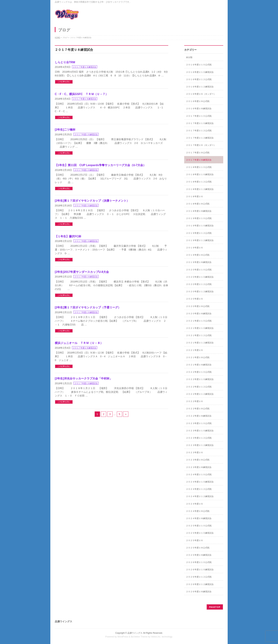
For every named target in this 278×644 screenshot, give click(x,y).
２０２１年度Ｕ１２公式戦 (199, 335)
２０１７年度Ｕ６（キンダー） (201, 145)
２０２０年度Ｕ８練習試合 (199, 314)
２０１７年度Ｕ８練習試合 (85, 67)
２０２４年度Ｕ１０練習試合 (200, 482)
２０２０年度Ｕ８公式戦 (198, 306)
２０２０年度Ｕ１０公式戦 (199, 270)
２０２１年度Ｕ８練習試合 (199, 365)
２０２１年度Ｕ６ (194, 350)
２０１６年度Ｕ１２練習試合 (200, 87)
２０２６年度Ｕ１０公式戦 (199, 562)
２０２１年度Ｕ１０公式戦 (199, 321)
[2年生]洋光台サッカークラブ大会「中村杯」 (84, 378)
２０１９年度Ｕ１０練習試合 (200, 226)
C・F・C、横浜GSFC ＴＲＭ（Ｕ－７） (81, 94)
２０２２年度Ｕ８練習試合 (199, 416)
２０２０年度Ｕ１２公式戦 (199, 284)
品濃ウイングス (135, 633)
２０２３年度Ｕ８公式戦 (198, 460)
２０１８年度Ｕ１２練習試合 (200, 189)
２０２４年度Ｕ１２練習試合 (200, 496)
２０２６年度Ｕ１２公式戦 (199, 577)
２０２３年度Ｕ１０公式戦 (199, 423)
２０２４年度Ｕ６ (194, 504)
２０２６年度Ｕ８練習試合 (199, 592)
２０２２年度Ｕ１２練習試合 (200, 394)
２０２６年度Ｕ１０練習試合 (200, 570)
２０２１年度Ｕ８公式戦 (198, 357)
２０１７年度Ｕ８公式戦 (198, 153)
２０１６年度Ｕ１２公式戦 (199, 79)
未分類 (189, 57)
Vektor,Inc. (156, 637)
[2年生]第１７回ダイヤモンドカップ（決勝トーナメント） (92, 201)
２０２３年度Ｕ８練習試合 (199, 467)
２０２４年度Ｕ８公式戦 (198, 511)
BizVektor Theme (139, 637)
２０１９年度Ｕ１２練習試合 (200, 240)
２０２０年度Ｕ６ (194, 299)
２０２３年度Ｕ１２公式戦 (199, 438)
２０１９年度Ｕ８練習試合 (199, 262)
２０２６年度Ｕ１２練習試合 (200, 584)
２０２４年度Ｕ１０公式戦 (199, 475)
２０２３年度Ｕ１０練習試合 (200, 431)
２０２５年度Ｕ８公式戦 (198, 548)
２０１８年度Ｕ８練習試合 (199, 211)
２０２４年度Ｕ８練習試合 (199, 518)
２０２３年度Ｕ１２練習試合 (200, 445)
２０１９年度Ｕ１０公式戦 (199, 218)
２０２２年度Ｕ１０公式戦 (199, 372)
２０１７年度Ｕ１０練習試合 (200, 123)
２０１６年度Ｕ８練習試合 (199, 109)
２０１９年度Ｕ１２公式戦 (199, 233)
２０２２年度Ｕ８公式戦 (198, 409)
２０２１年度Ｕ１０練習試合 (200, 328)
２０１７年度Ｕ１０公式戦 (199, 116)
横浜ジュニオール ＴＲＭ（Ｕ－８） (79, 343)
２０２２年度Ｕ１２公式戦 (199, 387)
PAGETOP (215, 607)
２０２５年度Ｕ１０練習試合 (200, 533)
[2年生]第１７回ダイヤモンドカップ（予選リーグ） (88, 307)
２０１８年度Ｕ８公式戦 (198, 204)
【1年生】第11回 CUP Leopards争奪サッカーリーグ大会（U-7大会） (100, 165)
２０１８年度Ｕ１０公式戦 (199, 167)
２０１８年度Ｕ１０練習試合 (200, 174)
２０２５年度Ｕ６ (194, 540)
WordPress (123, 637)
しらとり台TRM (65, 62)
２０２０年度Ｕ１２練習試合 (200, 292)
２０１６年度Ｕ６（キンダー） (201, 94)
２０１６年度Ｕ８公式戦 (198, 101)
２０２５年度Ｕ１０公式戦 (199, 526)
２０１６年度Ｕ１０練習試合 (200, 72)
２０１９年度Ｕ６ (194, 248)
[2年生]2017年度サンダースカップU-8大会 (82, 272)
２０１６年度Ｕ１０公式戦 (199, 65)
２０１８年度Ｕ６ (194, 196)
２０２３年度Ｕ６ (194, 452)
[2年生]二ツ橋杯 (65, 130)
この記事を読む (64, 82)
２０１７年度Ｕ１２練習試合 (200, 138)
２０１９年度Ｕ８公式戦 (198, 255)
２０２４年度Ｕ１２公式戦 (199, 489)
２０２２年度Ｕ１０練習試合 (200, 379)
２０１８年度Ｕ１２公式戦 (199, 182)
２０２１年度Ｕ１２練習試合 (200, 343)
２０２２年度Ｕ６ (194, 401)
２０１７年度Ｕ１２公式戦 (199, 131)
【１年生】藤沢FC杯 (68, 236)
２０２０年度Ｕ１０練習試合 (200, 277)
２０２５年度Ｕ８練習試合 (199, 555)
